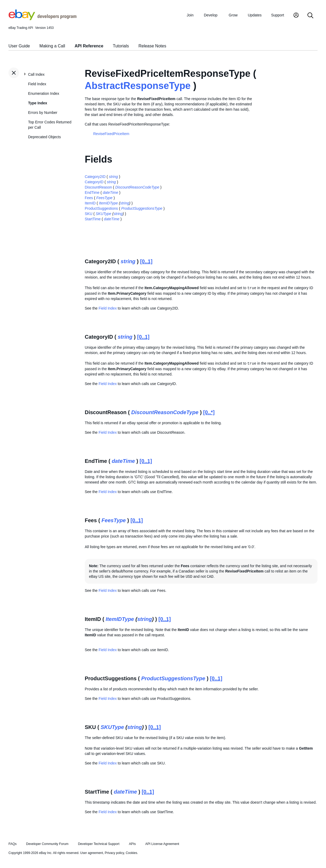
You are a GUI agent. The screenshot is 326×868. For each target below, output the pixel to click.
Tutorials (121, 46)
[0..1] (146, 261)
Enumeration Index (44, 93)
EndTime (92, 193)
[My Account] (296, 16)
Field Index (37, 84)
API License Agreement (162, 844)
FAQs (13, 844)
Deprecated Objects (44, 137)
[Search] (310, 16)
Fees (89, 198)
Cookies (131, 853)
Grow (233, 15)
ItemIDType (108, 203)
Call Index (36, 74)
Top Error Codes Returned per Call (50, 125)
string (113, 177)
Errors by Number (43, 113)
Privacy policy (114, 853)
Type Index (38, 103)
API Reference (89, 46)
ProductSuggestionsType (142, 208)
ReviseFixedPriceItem (111, 134)
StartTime (93, 219)
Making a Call (52, 46)
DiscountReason (98, 187)
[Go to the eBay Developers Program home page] (43, 19)
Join (190, 15)
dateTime (110, 193)
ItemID (90, 203)
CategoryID (94, 182)
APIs (132, 844)
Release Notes (152, 46)
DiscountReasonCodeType (137, 187)
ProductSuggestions (101, 208)
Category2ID (95, 177)
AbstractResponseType (138, 86)
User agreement (92, 853)
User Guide (19, 46)
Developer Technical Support (99, 844)
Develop (211, 15)
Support (278, 15)
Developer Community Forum (47, 844)
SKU (89, 214)
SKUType (103, 214)
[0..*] (209, 412)
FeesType (104, 198)
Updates (255, 15)
